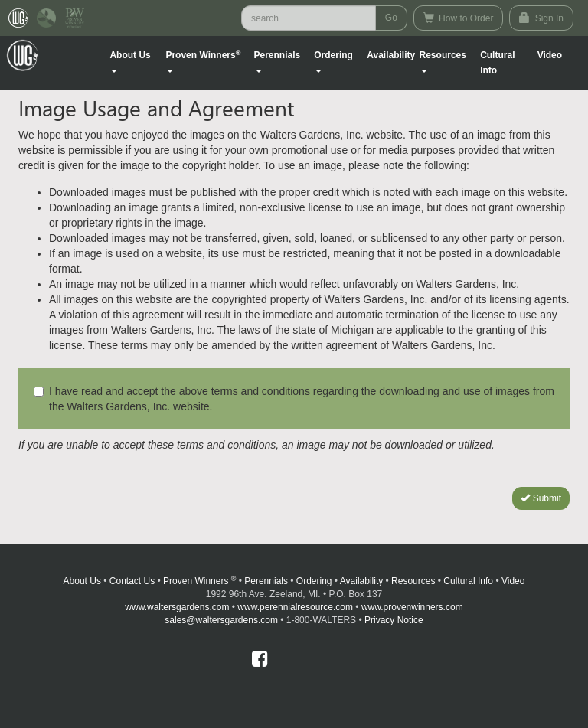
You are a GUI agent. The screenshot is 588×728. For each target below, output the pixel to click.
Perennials (266, 581)
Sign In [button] (541, 18)
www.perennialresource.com (295, 607)
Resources (413, 581)
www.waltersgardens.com (177, 607)
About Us (82, 581)
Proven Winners (199, 581)
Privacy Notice (394, 620)
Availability (391, 55)
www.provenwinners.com (412, 607)
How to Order (459, 18)
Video (513, 581)
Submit (541, 498)
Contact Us (132, 581)
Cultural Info (497, 63)
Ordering (314, 581)
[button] (136, 63)
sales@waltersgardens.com (221, 620)
